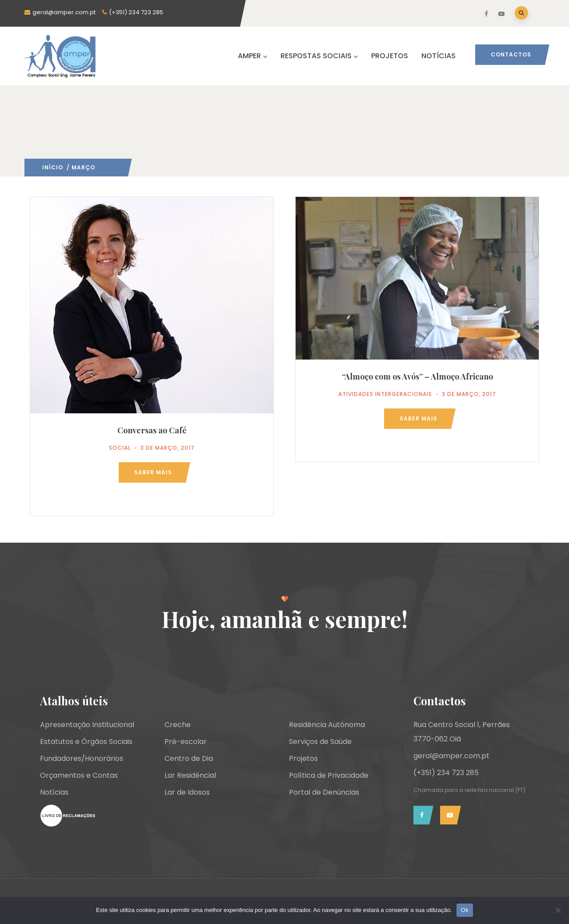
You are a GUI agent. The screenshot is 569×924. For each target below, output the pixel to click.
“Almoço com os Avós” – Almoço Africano (417, 376)
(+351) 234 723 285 (136, 12)
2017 (102, 167)
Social (120, 448)
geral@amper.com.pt (64, 12)
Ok (465, 910)
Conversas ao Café (152, 430)
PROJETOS (390, 56)
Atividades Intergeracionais (385, 394)
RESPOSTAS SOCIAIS (319, 56)
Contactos (511, 54)
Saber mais (153, 472)
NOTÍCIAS (439, 56)
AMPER (252, 56)
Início (53, 167)
